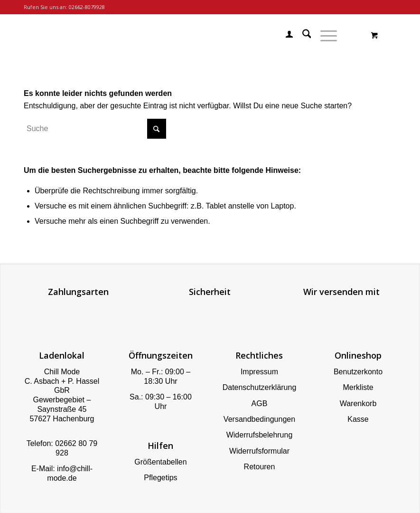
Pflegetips (160, 478)
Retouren (260, 467)
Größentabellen (160, 462)
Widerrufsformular (259, 451)
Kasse (358, 419)
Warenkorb (358, 404)
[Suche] (302, 36)
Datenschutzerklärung (260, 387)
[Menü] (324, 36)
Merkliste (358, 387)
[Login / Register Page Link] (285, 36)
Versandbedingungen (259, 419)
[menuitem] (285, 36)
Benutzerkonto (358, 372)
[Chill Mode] (24, 36)
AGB (260, 404)
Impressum (259, 372)
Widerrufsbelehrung (260, 435)
